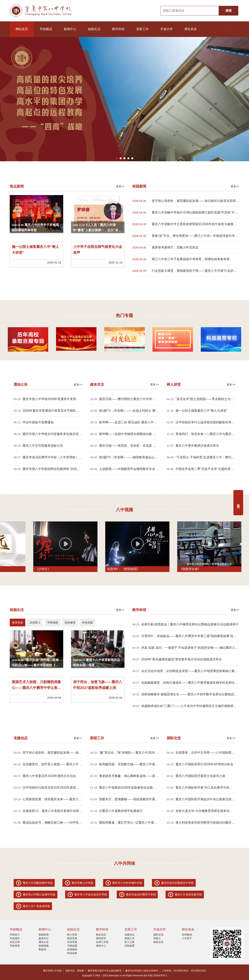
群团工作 (130, 938)
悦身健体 (72, 949)
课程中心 (101, 946)
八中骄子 (187, 938)
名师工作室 (102, 942)
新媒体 (42, 949)
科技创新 (72, 953)
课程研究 (101, 938)
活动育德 (72, 942)
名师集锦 (187, 935)
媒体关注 (44, 938)
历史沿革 (15, 942)
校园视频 (44, 946)
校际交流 (158, 942)
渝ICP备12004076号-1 (155, 976)
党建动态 (130, 935)
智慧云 (157, 938)
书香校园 (72, 946)
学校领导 (15, 938)
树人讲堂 (72, 935)
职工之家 (130, 942)
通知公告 (44, 942)
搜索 (229, 11)
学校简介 (15, 935)
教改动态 (101, 935)
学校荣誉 (15, 946)
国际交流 (158, 935)
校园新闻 (44, 935)
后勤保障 (130, 946)
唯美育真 (72, 938)
